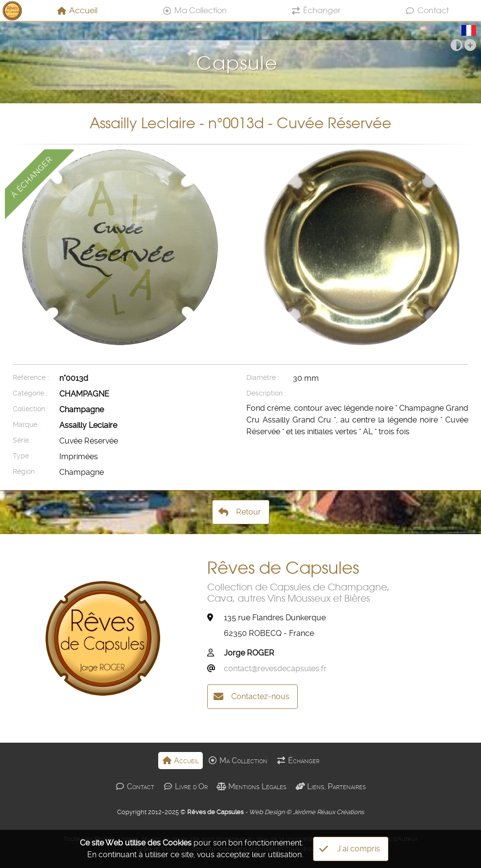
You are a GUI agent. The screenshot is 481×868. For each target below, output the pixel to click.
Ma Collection (194, 10)
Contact (427, 10)
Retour (240, 512)
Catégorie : (30, 393)
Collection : (31, 409)
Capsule (240, 56)
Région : (25, 472)
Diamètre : (263, 378)
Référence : (31, 378)
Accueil (77, 10)
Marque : (27, 425)
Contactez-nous (252, 697)
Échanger (316, 10)
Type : (23, 456)
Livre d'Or (185, 786)
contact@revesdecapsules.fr (275, 669)
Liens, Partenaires (331, 786)
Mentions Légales (252, 786)
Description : (266, 393)
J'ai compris (350, 849)
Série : (23, 440)
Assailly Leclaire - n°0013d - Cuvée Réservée (240, 123)
